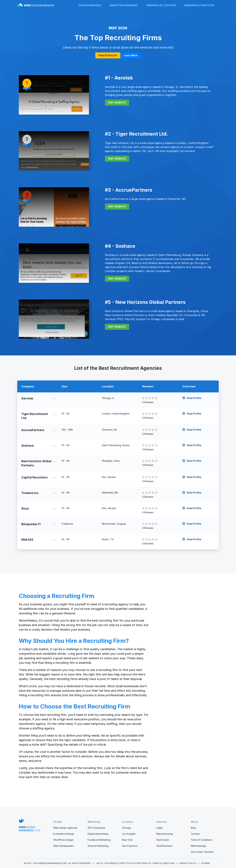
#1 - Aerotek (119, 78)
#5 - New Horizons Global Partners (145, 302)
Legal (159, 828)
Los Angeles (129, 834)
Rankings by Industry (199, 5)
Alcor (25, 509)
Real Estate (163, 840)
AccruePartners (33, 430)
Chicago (127, 828)
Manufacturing (165, 834)
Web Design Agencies (65, 828)
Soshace (28, 446)
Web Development (63, 846)
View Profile (192, 398)
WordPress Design (63, 840)
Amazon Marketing (98, 846)
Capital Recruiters (34, 477)
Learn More (131, 55)
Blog (193, 828)
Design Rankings (90, 5)
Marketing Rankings (124, 5)
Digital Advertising (98, 834)
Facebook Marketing (99, 840)
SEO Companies (96, 828)
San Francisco (130, 846)
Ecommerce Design (64, 834)
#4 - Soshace (120, 246)
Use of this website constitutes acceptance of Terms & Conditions (135, 863)
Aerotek (27, 398)
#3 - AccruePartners (129, 190)
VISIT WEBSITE (117, 103)
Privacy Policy (188, 863)
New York (127, 840)
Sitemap (206, 863)
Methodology (198, 846)
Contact (195, 834)
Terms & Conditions (202, 840)
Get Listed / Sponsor (202, 852)
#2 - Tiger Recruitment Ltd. (136, 134)
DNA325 (27, 540)
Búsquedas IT (31, 524)
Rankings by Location (161, 5)
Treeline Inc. (30, 493)
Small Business (164, 846)
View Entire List (108, 55)
